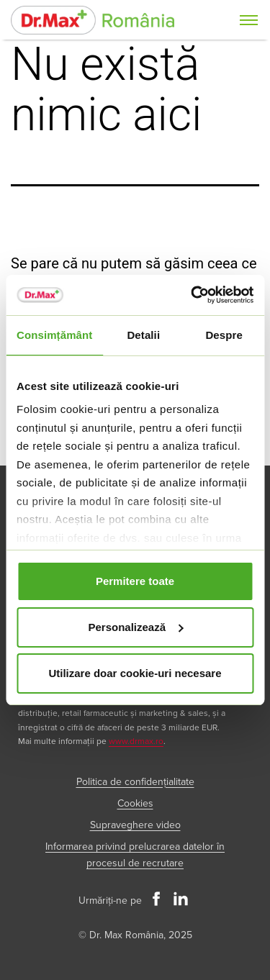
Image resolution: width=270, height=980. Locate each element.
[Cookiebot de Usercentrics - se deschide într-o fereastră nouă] (192, 295)
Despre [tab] (224, 335)
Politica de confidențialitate (135, 782)
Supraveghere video (135, 825)
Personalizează (135, 627)
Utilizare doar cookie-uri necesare (135, 673)
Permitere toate (135, 581)
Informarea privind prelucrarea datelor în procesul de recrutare (135, 855)
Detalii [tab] (143, 335)
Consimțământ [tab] (54, 335)
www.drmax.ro (136, 741)
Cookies (135, 803)
